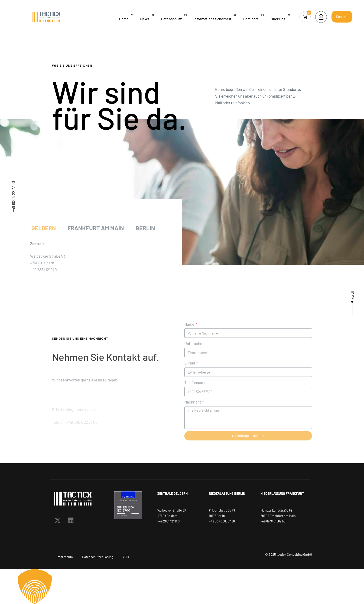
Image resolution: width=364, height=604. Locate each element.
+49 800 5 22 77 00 (13, 197)
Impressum (65, 557)
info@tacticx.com (13, 402)
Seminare (253, 17)
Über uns (280, 17)
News (147, 17)
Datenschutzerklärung (98, 557)
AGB (126, 557)
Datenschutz (174, 17)
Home (126, 17)
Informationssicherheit (215, 17)
